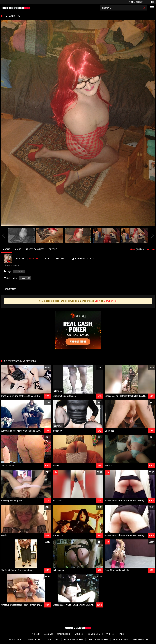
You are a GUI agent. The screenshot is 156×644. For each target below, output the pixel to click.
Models (79, 634)
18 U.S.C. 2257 (52, 640)
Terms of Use (33, 640)
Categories (64, 634)
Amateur (25, 278)
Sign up (139, 2)
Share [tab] (18, 249)
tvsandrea (33, 258)
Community (94, 634)
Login (131, 2)
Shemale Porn (121, 640)
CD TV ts (19, 271)
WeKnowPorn (141, 640)
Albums (48, 634)
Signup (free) (110, 301)
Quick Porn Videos (98, 640)
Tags (121, 634)
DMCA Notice (15, 640)
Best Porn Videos (74, 640)
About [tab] (6, 249)
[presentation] (4, 235)
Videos (36, 634)
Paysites (109, 634)
